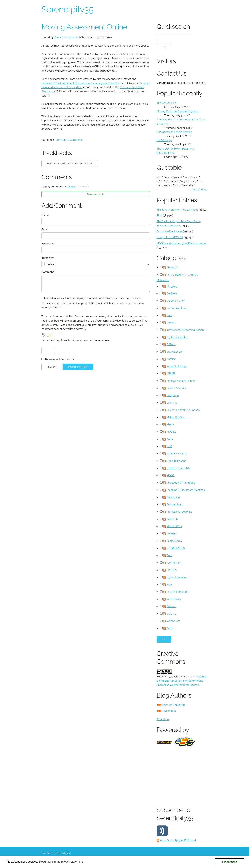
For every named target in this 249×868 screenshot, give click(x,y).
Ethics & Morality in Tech (181, 381)
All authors (163, 719)
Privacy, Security (176, 388)
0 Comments (76, 140)
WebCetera (173, 621)
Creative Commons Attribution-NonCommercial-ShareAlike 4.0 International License (182, 681)
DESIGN (171, 323)
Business (172, 293)
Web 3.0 (171, 614)
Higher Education (177, 577)
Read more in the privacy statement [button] (61, 862)
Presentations (175, 505)
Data (169, 315)
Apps (170, 439)
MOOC (170, 475)
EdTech (171, 344)
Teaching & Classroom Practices (186, 490)
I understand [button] (230, 862)
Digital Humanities (177, 337)
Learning (172, 403)
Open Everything (177, 454)
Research (172, 519)
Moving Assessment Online (84, 27)
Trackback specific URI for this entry (70, 164)
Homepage (48, 244)
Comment (48, 272)
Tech (169, 555)
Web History (174, 599)
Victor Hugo (200, 190)
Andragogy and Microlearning (174, 132)
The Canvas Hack (167, 103)
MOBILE (171, 432)
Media (170, 424)
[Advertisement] (203, 776)
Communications (177, 308)
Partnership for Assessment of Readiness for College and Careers (80, 83)
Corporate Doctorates (170, 231)
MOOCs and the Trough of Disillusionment (182, 243)
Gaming (171, 359)
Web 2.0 (171, 606)
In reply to (48, 258)
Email (45, 229)
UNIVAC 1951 (164, 140)
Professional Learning (179, 512)
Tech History (174, 563)
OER (169, 446)
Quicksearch (173, 27)
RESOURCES (174, 526)
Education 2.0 (175, 352)
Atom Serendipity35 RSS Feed (178, 840)
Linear (72, 187)
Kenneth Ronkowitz (66, 37)
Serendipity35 (67, 9)
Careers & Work (176, 301)
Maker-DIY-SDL (176, 417)
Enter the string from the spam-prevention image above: (76, 340)
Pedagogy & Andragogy (181, 483)
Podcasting (173, 497)
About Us (172, 268)
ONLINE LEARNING (178, 468)
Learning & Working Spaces (183, 410)
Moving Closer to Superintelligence (178, 111)
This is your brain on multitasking (176, 210)
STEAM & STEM (176, 548)
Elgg (159, 216)
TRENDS (61, 140)
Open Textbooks (176, 461)
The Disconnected (177, 592)
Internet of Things (177, 366)
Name (45, 215)
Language (173, 395)
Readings (172, 534)
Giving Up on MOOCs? (170, 237)
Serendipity (63, 853)
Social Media (174, 541)
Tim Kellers (169, 711)
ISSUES (171, 374)
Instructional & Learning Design (185, 330)
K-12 (169, 585)
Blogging (172, 286)
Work (170, 628)
